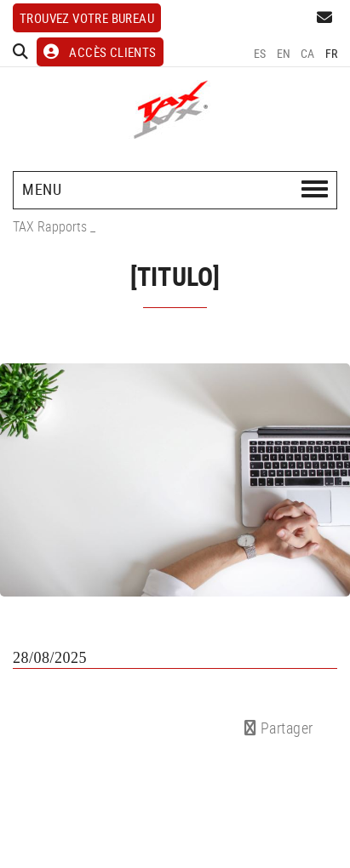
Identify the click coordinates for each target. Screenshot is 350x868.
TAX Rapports (50, 226)
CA (308, 53)
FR (332, 53)
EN (284, 53)
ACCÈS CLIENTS (100, 52)
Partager (279, 728)
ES (260, 53)
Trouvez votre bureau (87, 18)
